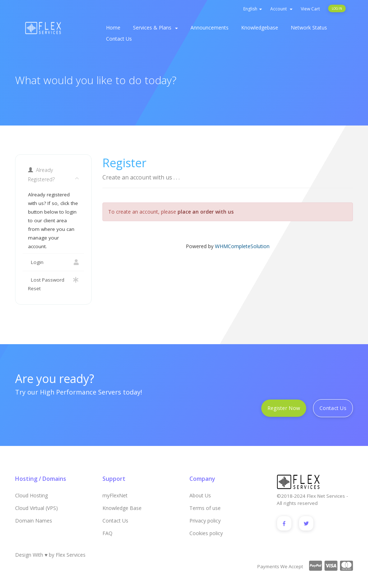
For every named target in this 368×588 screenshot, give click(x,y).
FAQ (107, 533)
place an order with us (206, 212)
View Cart (310, 9)
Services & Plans (155, 28)
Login (337, 8)
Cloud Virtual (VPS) (36, 508)
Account (281, 9)
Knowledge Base (122, 508)
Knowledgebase (260, 28)
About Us (200, 495)
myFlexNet (115, 495)
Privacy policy (205, 521)
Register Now (284, 408)
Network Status (309, 28)
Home (113, 28)
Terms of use (205, 508)
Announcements (210, 28)
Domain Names (34, 521)
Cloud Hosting (31, 495)
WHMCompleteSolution (242, 246)
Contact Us (119, 39)
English (253, 9)
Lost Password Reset (53, 284)
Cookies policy (206, 533)
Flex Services (71, 555)
